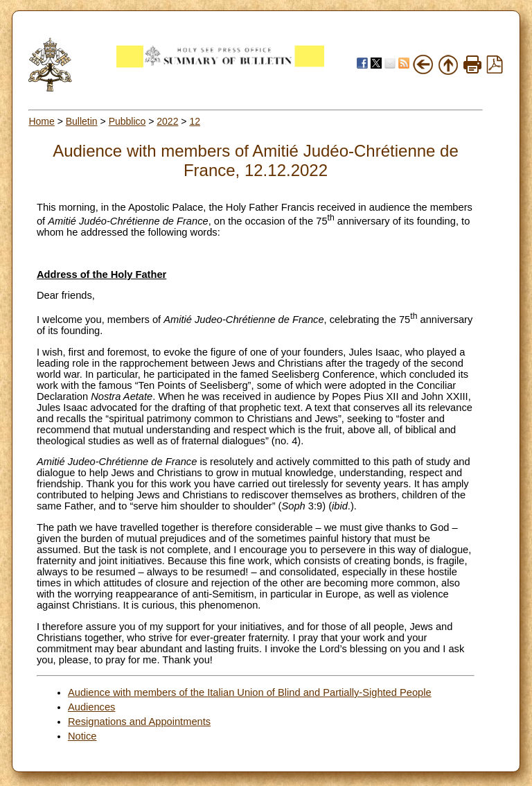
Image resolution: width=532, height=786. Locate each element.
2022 (167, 121)
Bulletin (82, 121)
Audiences (91, 707)
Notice (82, 736)
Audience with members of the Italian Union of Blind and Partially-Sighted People (250, 692)
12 (195, 121)
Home (41, 121)
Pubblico (127, 121)
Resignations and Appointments (139, 722)
